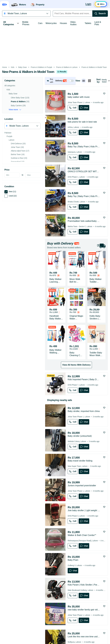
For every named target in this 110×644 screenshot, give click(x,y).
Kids (13, 67)
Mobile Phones (26, 23)
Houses (63, 23)
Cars (40, 23)
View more (15, 110)
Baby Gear (23, 67)
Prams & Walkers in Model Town (94, 67)
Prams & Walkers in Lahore (67, 67)
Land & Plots (98, 23)
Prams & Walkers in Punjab (41, 67)
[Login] (88, 4)
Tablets (88, 23)
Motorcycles (51, 23)
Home (5, 67)
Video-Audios (73, 23)
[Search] (100, 14)
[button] (60, 81)
